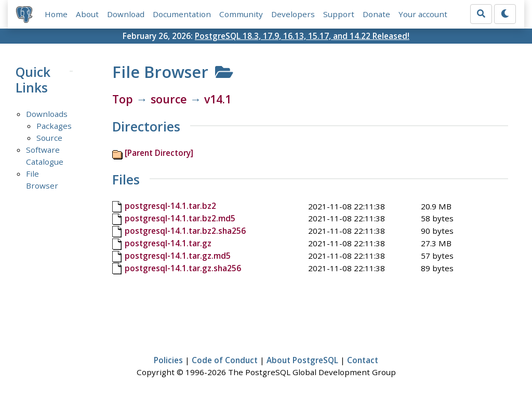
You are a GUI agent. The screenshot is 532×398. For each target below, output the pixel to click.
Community (241, 14)
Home (56, 14)
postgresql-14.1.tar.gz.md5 (178, 256)
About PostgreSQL (302, 360)
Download (126, 14)
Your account (423, 14)
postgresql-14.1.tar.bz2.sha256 (185, 231)
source (169, 99)
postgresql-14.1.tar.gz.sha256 (183, 268)
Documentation (182, 14)
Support (339, 14)
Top (123, 99)
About (87, 14)
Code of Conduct (225, 360)
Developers (293, 14)
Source (49, 138)
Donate (376, 14)
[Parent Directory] (159, 153)
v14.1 (218, 99)
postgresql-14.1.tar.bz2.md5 (180, 218)
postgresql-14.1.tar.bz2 (170, 206)
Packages (54, 126)
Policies (168, 360)
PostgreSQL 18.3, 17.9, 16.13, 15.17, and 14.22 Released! (302, 36)
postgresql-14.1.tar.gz (168, 243)
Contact (363, 360)
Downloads (47, 114)
